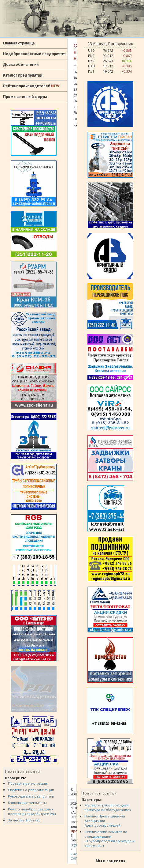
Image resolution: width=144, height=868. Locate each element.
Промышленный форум (25, 97)
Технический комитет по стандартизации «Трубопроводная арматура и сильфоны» (110, 839)
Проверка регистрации (28, 783)
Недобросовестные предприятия (35, 54)
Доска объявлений (21, 65)
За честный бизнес (24, 820)
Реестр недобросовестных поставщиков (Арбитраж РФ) (32, 811)
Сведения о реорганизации (31, 790)
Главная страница (19, 43)
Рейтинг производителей (31, 86)
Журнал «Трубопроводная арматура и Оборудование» (108, 807)
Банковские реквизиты (27, 803)
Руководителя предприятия (31, 796)
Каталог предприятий (23, 75)
